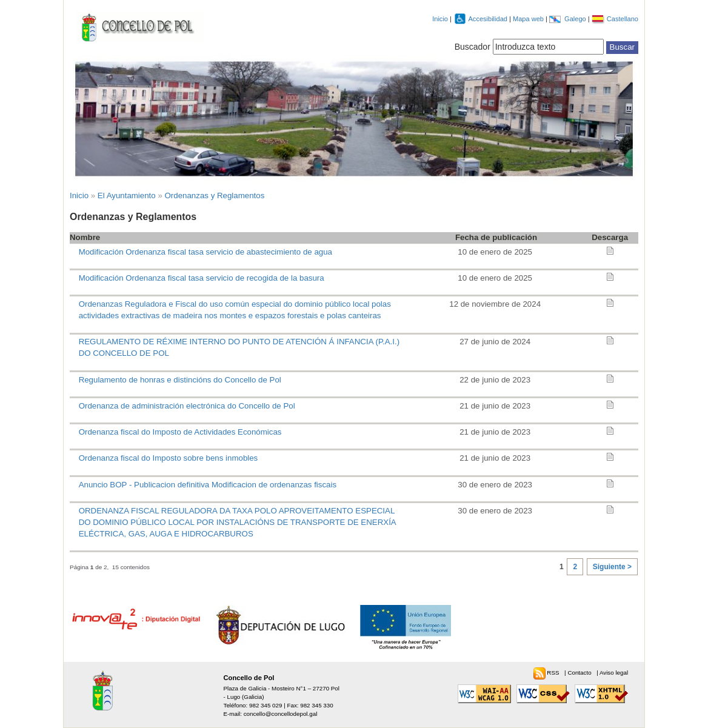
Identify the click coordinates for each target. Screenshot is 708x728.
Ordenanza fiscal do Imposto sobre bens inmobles (169, 458)
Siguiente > (612, 567)
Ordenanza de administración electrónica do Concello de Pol (187, 406)
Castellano (623, 19)
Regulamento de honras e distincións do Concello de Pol (180, 380)
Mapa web (529, 19)
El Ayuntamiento (127, 195)
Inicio (440, 19)
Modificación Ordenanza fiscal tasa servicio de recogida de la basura (202, 278)
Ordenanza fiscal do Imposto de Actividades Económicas (180, 432)
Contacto (580, 673)
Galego (576, 19)
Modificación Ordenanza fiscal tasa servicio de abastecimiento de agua (205, 252)
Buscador (473, 47)
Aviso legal (614, 673)
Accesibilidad (489, 19)
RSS (554, 673)
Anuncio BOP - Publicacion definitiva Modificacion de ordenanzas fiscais (208, 485)
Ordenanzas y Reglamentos (215, 195)
